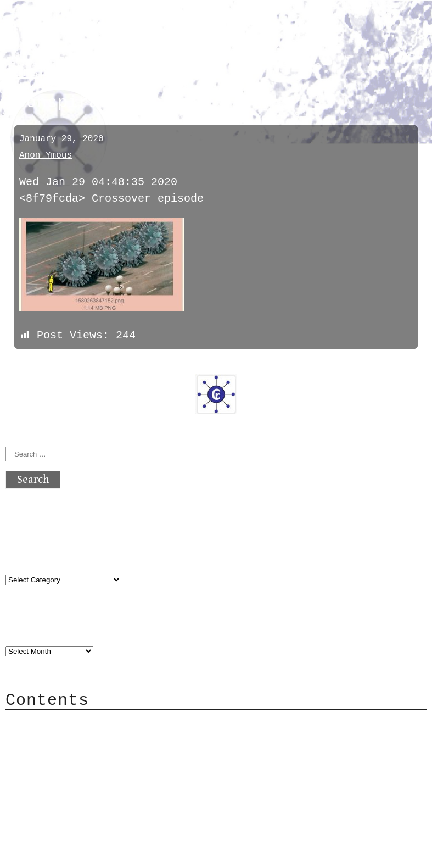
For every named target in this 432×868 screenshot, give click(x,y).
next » (80, 365)
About (44, 722)
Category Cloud (74, 739)
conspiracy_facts (73, 73)
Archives (32, 628)
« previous (32, 365)
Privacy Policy (74, 788)
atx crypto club (108, 28)
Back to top (42, 854)
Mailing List (67, 772)
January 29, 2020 (61, 139)
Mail (41, 755)
